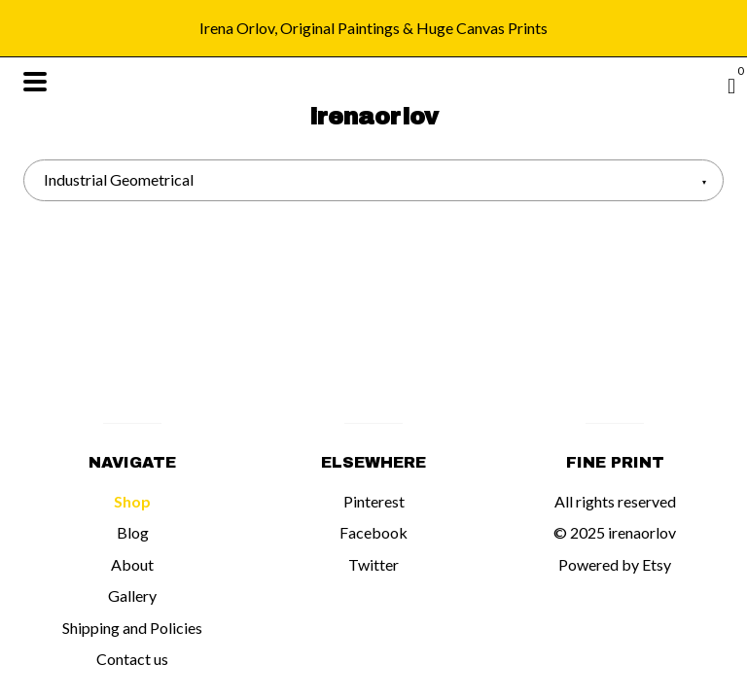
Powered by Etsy (615, 564)
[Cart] (731, 86)
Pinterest (374, 501)
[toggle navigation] (35, 82)
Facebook (373, 532)
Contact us (132, 659)
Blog (133, 532)
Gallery (132, 595)
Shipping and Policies (132, 628)
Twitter (373, 564)
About (132, 564)
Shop (132, 501)
